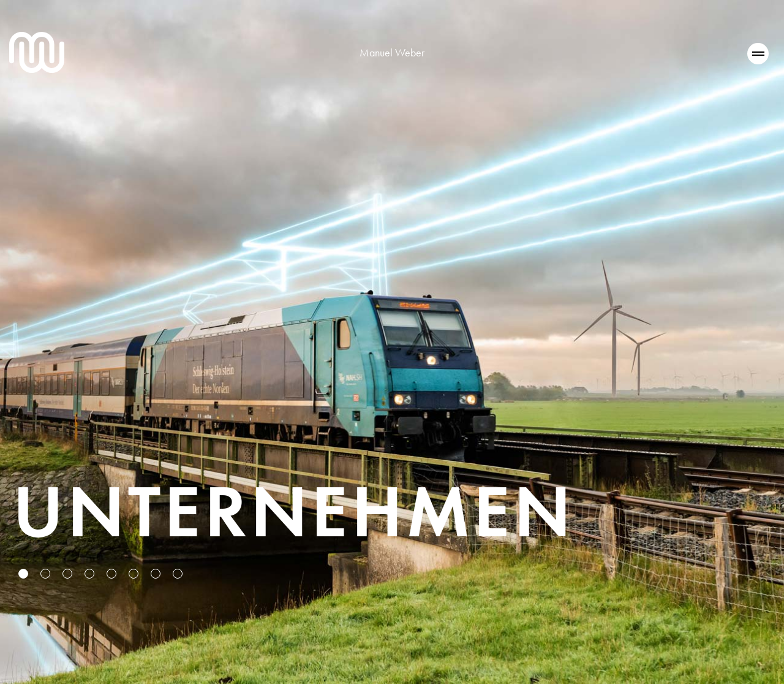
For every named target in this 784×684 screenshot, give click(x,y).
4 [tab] (91, 575)
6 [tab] (135, 575)
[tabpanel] (392, 342)
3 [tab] (69, 575)
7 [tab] (157, 575)
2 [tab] (47, 575)
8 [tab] (179, 575)
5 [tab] (113, 575)
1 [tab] (24, 575)
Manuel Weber (392, 52)
